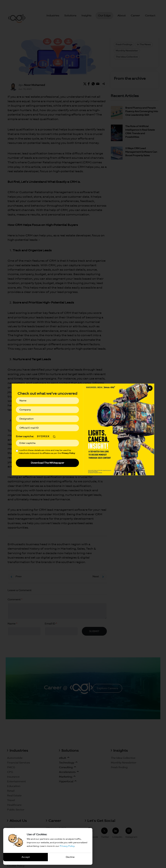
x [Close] (150, 388)
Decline (70, 857)
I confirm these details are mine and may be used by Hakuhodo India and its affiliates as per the (47, 452)
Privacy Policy (67, 846)
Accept (26, 857)
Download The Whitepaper (47, 463)
